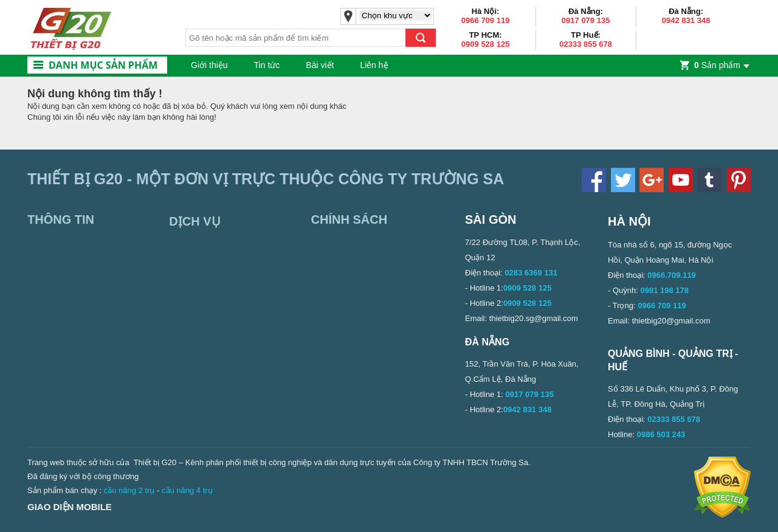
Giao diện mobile (70, 507)
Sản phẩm (717, 65)
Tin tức (267, 65)
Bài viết (320, 65)
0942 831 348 (686, 20)
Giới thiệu (209, 65)
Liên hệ (374, 65)
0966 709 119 (486, 20)
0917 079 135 (586, 20)
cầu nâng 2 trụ (129, 490)
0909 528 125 (486, 44)
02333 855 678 (586, 44)
